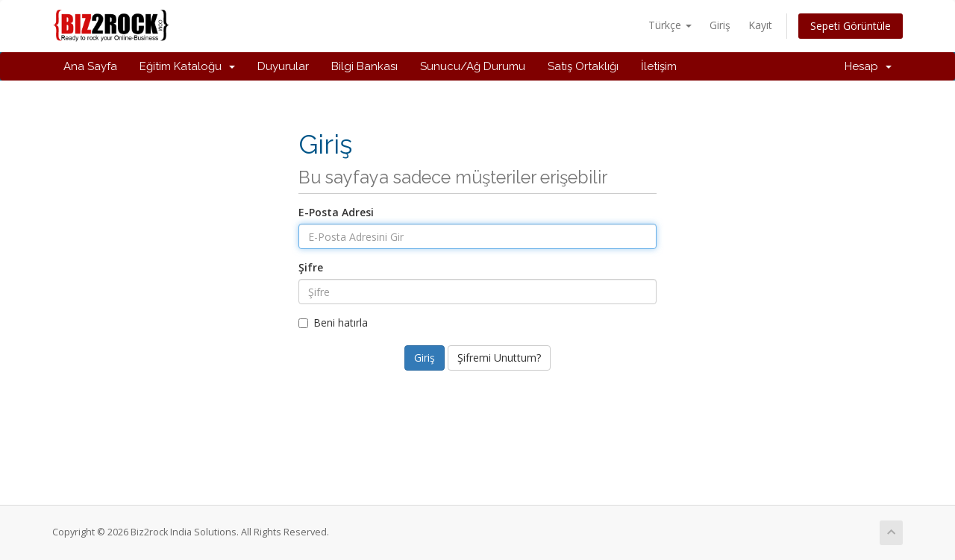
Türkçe (670, 25)
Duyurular (283, 66)
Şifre (311, 267)
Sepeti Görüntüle (851, 26)
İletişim (659, 66)
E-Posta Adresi (336, 212)
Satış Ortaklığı (583, 66)
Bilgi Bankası (364, 66)
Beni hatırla (333, 323)
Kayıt (760, 25)
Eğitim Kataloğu (187, 66)
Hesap (868, 66)
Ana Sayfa (90, 66)
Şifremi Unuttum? (499, 358)
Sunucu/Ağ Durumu (473, 66)
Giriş (720, 25)
